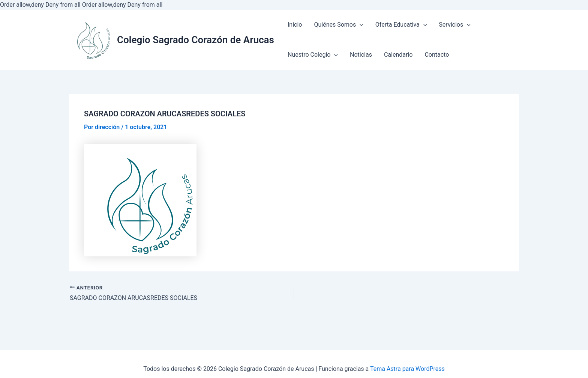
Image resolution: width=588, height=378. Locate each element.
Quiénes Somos (338, 25)
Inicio (295, 25)
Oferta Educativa (401, 25)
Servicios (454, 25)
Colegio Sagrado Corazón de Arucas (196, 40)
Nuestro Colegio (313, 55)
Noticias (361, 55)
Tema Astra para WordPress (407, 369)
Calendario (398, 55)
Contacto (437, 55)
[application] (360, 25)
